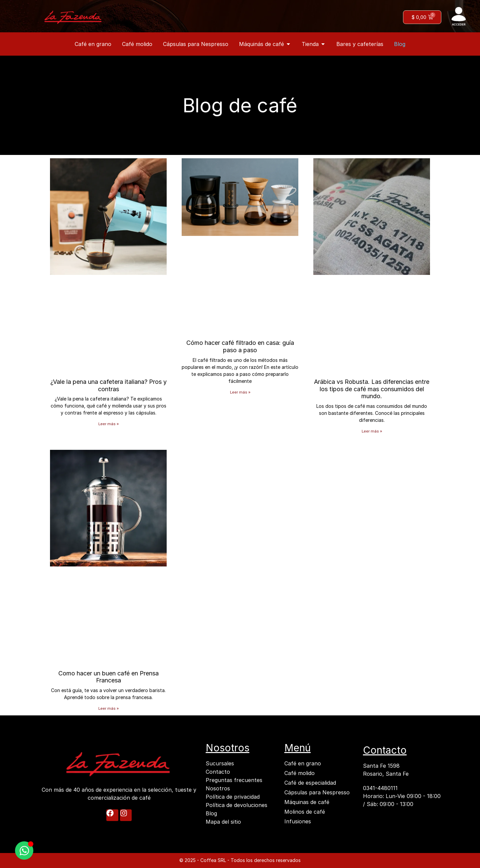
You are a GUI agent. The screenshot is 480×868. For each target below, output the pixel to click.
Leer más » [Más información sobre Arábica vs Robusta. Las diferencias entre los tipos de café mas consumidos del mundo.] (372, 431)
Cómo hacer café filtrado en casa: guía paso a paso (240, 346)
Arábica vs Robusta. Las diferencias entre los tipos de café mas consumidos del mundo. (372, 389)
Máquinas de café (307, 802)
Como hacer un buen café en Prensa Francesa (108, 677)
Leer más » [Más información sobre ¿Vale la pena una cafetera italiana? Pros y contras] (108, 424)
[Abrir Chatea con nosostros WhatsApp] (24, 851)
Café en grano (303, 763)
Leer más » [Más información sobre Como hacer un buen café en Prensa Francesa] (108, 708)
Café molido (299, 773)
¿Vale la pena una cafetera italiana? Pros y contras (108, 385)
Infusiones (298, 821)
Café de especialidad (310, 783)
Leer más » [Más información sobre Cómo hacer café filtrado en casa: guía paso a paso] (240, 392)
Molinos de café (305, 812)
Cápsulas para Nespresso (317, 792)
